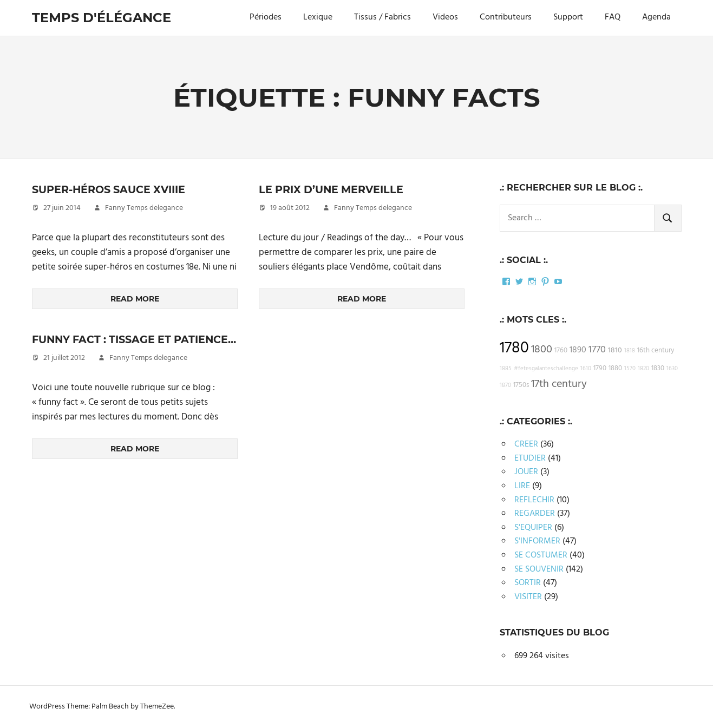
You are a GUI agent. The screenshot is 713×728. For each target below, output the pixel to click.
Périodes (266, 17)
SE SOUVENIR (539, 569)
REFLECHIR (534, 500)
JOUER (526, 472)
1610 (586, 369)
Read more (135, 299)
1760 (561, 351)
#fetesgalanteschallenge (546, 369)
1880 (615, 369)
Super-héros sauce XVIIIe (113, 189)
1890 (578, 350)
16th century (656, 351)
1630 (672, 369)
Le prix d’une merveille (335, 189)
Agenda (656, 17)
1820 (643, 369)
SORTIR (528, 583)
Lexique (318, 17)
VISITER (528, 597)
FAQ (613, 17)
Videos (445, 17)
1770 (597, 350)
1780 (514, 348)
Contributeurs (506, 17)
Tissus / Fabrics (382, 17)
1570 (630, 369)
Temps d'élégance (102, 18)
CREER (526, 444)
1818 (630, 351)
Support (568, 17)
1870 (505, 386)
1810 (615, 350)
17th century (559, 384)
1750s (521, 385)
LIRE (522, 486)
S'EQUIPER (533, 528)
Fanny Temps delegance (144, 208)
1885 (506, 369)
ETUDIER (530, 458)
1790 (600, 369)
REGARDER (535, 514)
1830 (658, 369)
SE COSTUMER (541, 555)
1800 (542, 350)
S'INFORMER (537, 541)
